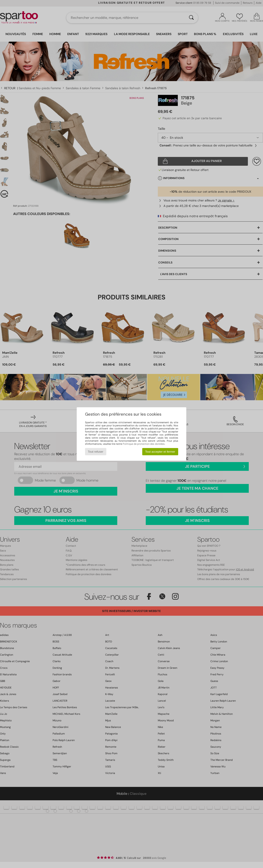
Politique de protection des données (144, 444)
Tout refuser (96, 452)
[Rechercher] (191, 18)
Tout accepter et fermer (160, 452)
